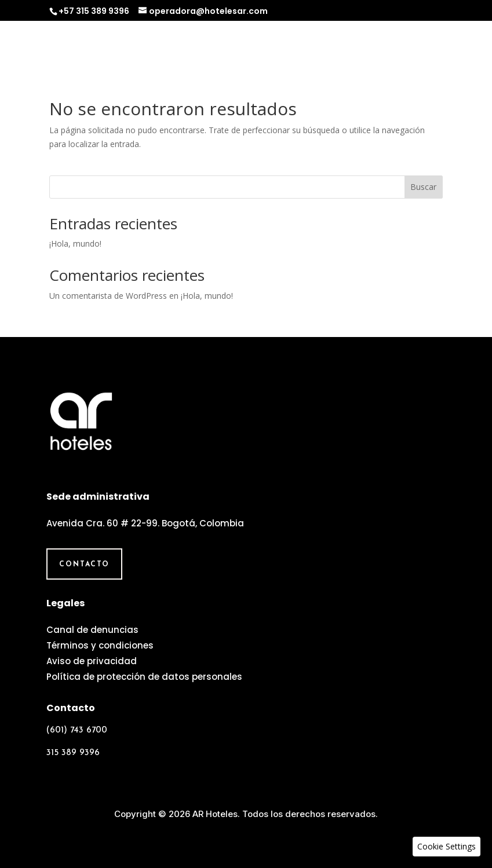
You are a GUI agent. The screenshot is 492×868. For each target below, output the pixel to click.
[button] (447, 847)
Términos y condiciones (100, 645)
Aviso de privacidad (92, 661)
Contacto (84, 565)
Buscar (423, 187)
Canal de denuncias (92, 630)
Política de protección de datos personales (144, 677)
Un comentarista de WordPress (108, 296)
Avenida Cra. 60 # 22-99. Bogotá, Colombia (145, 523)
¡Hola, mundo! (75, 243)
